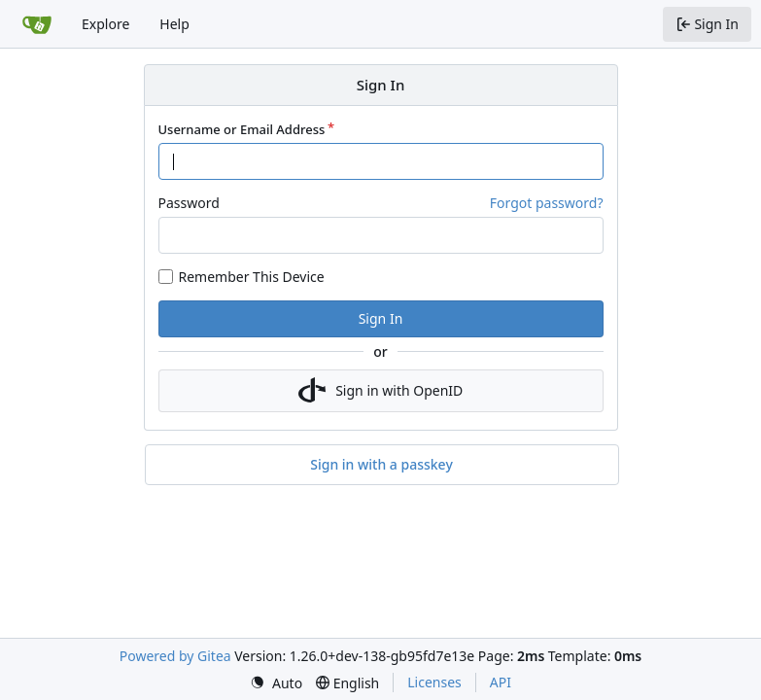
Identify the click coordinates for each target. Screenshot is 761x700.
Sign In (381, 318)
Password (189, 203)
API (501, 682)
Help (174, 24)
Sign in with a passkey (381, 465)
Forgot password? (547, 203)
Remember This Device (252, 277)
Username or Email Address (242, 129)
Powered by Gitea (175, 656)
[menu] (276, 683)
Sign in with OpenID (381, 391)
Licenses (434, 682)
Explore (105, 24)
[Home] (37, 24)
